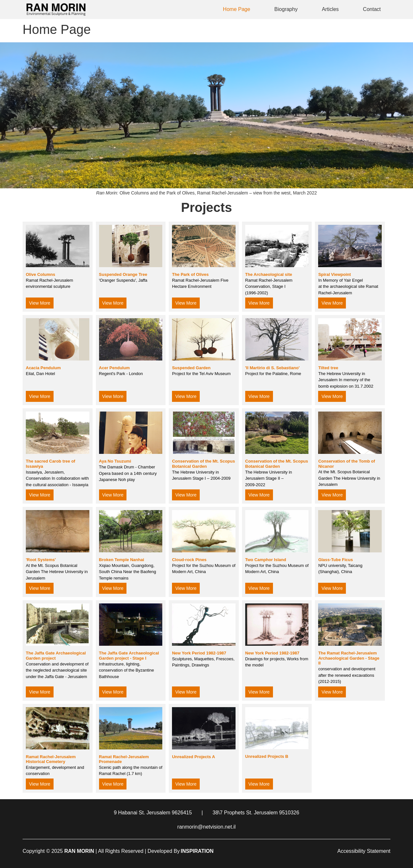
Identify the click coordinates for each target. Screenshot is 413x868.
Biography (286, 9)
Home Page (237, 9)
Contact (372, 9)
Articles (330, 9)
